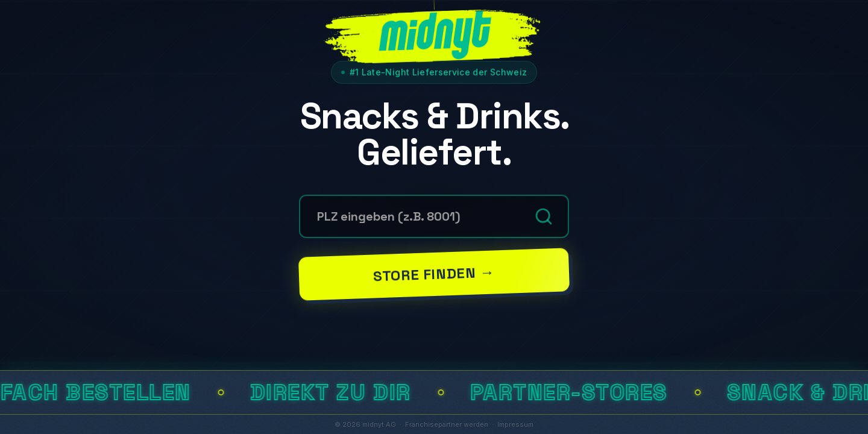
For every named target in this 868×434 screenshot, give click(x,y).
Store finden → (434, 274)
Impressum (515, 424)
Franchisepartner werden (447, 424)
